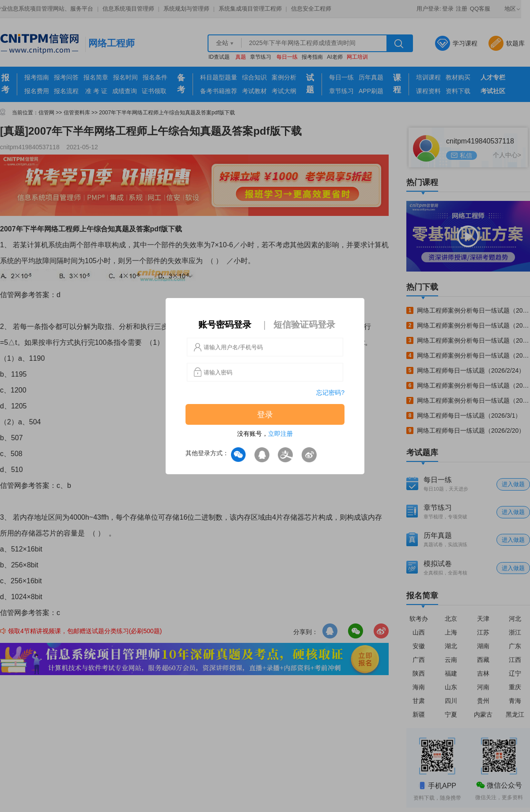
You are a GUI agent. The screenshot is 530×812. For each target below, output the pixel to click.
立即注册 (280, 434)
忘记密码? (330, 393)
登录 (265, 415)
